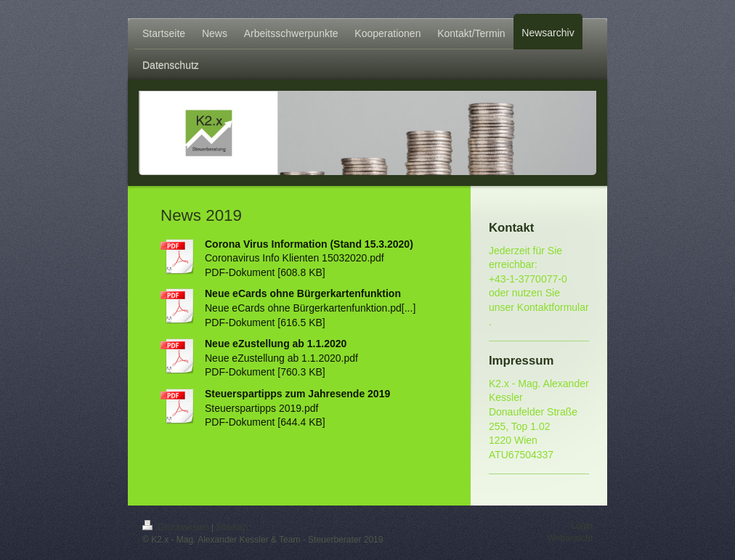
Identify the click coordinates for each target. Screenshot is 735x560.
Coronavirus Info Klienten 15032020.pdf (295, 258)
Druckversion (177, 527)
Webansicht (570, 538)
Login (582, 526)
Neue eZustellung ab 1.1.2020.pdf (281, 358)
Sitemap (232, 527)
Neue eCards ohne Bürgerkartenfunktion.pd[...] (310, 308)
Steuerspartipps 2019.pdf (261, 408)
